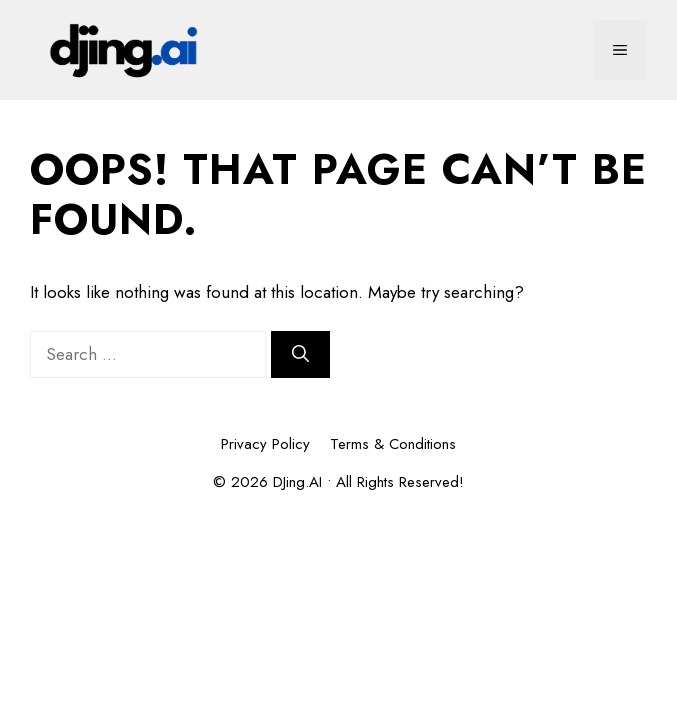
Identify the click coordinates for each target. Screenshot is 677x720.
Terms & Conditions (393, 444)
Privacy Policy (265, 444)
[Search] (300, 355)
